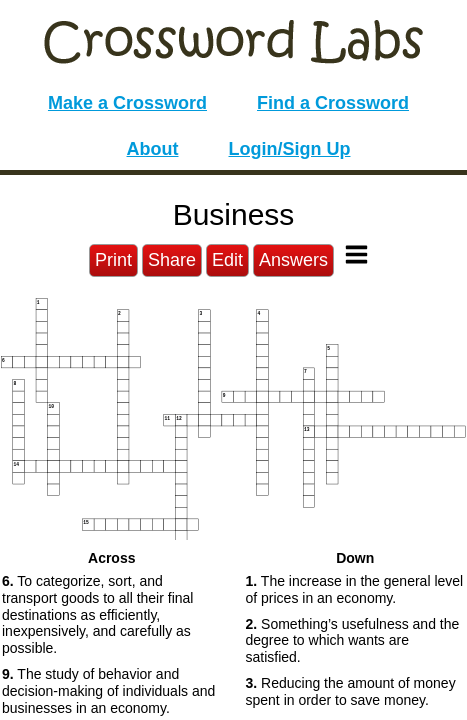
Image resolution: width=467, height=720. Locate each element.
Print (113, 260)
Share (172, 260)
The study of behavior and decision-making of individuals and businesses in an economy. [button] (108, 691)
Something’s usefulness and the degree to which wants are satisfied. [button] (353, 641)
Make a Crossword (127, 103)
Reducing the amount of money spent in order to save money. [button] (351, 691)
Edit (227, 260)
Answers (293, 260)
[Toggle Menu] (356, 254)
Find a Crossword (333, 103)
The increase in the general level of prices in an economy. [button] (355, 589)
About (153, 149)
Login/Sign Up (290, 149)
